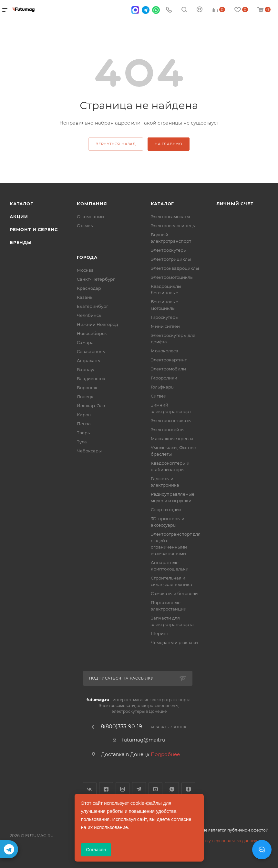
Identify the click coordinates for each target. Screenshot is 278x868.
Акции (19, 217)
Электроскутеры (169, 250)
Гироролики (164, 378)
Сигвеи (159, 396)
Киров (84, 415)
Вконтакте (90, 789)
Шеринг (160, 633)
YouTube (155, 789)
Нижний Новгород (97, 324)
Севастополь (91, 351)
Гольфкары (163, 387)
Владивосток (91, 378)
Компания (92, 204)
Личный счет (235, 204)
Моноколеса (165, 351)
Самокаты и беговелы (175, 593)
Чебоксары (89, 451)
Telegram (139, 789)
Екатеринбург (93, 306)
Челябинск (89, 315)
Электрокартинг (169, 360)
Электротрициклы (171, 259)
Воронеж (87, 388)
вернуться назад (116, 144)
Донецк (85, 397)
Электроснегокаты (171, 420)
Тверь (83, 433)
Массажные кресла (172, 439)
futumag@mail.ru (144, 740)
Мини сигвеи (165, 326)
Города (87, 257)
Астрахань (88, 360)
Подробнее (165, 754)
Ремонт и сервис (34, 229)
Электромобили (168, 369)
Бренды (21, 242)
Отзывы (85, 226)
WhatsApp (172, 789)
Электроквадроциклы (175, 268)
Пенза (84, 424)
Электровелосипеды (173, 226)
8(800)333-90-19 (121, 727)
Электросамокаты (170, 217)
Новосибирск (92, 333)
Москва (85, 270)
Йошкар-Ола (91, 406)
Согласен (96, 850)
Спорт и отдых (166, 510)
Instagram (123, 789)
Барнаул (86, 369)
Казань (85, 297)
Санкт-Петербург (96, 279)
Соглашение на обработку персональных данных (207, 841)
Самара (85, 342)
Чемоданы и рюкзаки (174, 642)
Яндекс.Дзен (188, 789)
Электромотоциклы (172, 277)
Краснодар (89, 288)
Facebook (106, 789)
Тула (82, 442)
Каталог (21, 204)
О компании (90, 217)
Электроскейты (168, 429)
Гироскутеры (165, 317)
